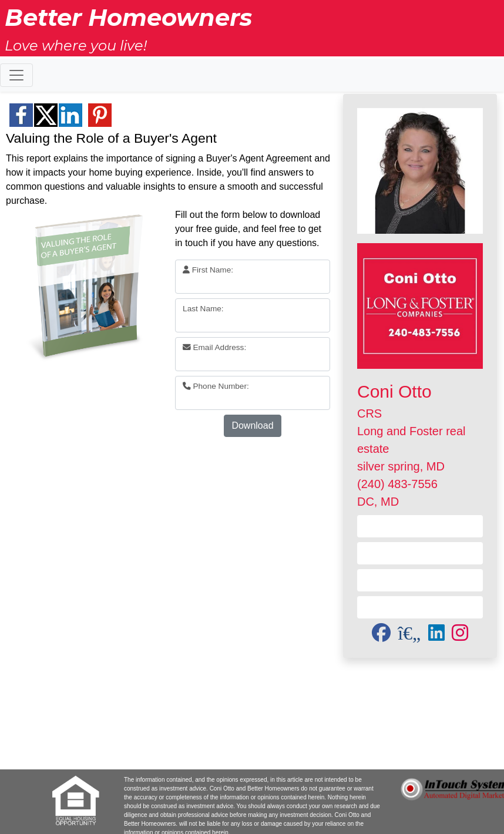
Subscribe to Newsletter (420, 607)
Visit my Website (420, 553)
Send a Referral (420, 580)
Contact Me (420, 526)
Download (252, 426)
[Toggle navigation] (16, 75)
